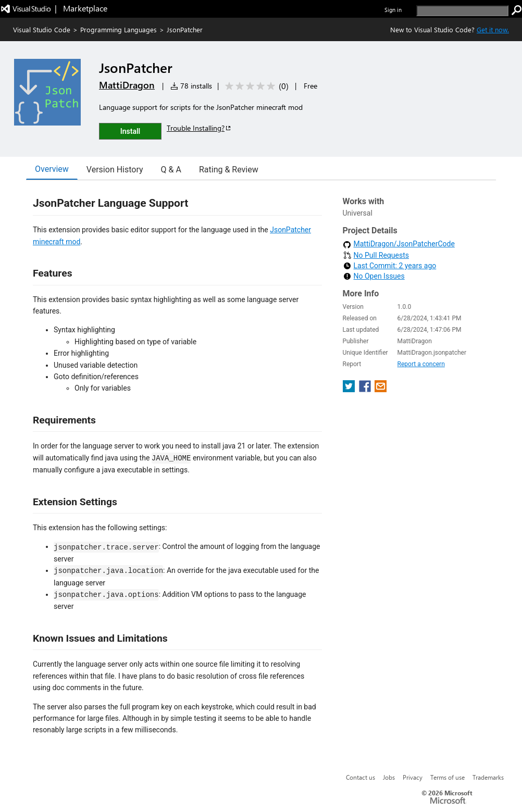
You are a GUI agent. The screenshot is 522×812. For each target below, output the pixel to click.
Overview (52, 169)
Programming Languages (119, 29)
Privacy (413, 777)
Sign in (393, 10)
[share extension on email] (381, 389)
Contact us (361, 777)
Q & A (171, 170)
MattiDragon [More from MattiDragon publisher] (127, 85)
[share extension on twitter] (350, 389)
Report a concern (421, 364)
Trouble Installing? (199, 128)
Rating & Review (229, 170)
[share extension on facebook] (366, 389)
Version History (115, 170)
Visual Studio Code (42, 29)
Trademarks (488, 777)
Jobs (389, 777)
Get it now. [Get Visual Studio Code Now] (493, 29)
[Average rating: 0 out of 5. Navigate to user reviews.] (255, 86)
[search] (462, 11)
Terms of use (448, 777)
